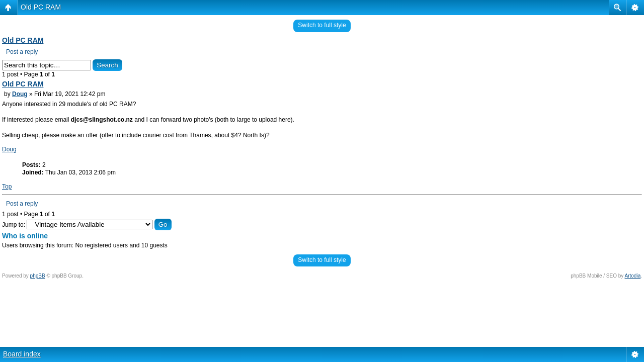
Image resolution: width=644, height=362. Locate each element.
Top (7, 187)
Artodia (633, 276)
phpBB (38, 276)
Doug (20, 94)
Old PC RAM (41, 7)
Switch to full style (322, 25)
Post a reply (22, 52)
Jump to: (14, 225)
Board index (22, 354)
